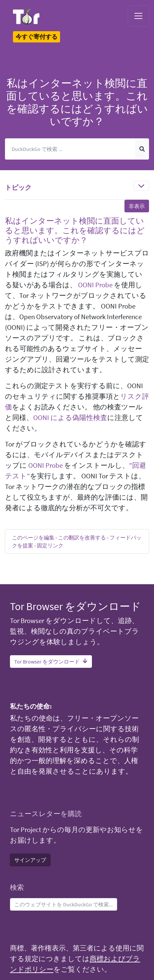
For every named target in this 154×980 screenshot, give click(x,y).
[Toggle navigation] (138, 16)
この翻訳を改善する (82, 537)
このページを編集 (33, 537)
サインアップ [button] (30, 860)
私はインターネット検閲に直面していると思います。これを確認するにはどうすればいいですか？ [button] (75, 230)
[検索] (70, 149)
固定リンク (50, 545)
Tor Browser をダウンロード (51, 662)
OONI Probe (95, 285)
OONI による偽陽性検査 (70, 418)
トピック (18, 187)
